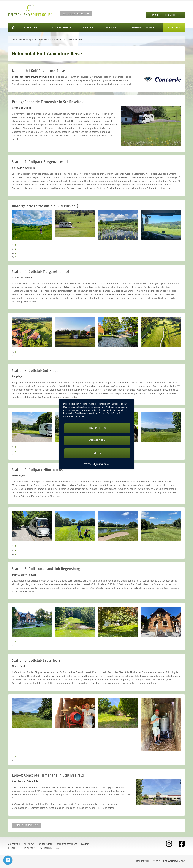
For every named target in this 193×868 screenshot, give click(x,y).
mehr (97, 453)
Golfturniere (45, 844)
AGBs (59, 848)
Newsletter (14, 848)
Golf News (174, 28)
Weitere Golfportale (74, 14)
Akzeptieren (97, 428)
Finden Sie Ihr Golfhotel (165, 15)
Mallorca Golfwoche (144, 28)
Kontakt (85, 844)
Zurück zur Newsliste (27, 825)
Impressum (30, 848)
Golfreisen (14, 844)
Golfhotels (31, 28)
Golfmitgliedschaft (67, 844)
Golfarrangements (60, 28)
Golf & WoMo (112, 28)
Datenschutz (46, 848)
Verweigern (97, 440)
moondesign (142, 861)
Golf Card (89, 28)
